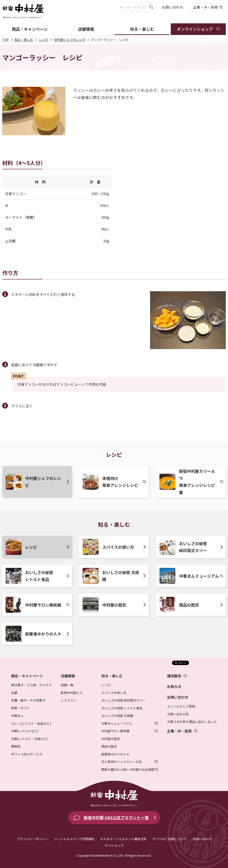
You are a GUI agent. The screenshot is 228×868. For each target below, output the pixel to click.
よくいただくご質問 (181, 706)
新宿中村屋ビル (72, 693)
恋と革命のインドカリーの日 (122, 762)
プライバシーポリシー (33, 839)
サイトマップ (114, 846)
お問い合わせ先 (178, 714)
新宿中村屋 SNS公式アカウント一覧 (116, 817)
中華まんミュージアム (117, 723)
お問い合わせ (173, 7)
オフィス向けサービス (27, 754)
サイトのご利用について (170, 839)
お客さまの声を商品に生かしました (192, 722)
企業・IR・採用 (205, 7)
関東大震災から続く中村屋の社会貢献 (128, 769)
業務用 (16, 746)
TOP (5, 40)
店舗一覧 (67, 685)
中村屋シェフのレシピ (70, 40)
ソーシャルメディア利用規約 (74, 839)
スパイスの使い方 (114, 693)
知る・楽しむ (24, 40)
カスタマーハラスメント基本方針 (123, 839)
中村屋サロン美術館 (115, 731)
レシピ (44, 40)
